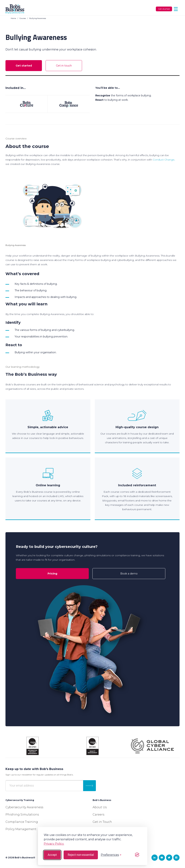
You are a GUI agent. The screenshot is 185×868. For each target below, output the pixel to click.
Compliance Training (22, 822)
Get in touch (64, 66)
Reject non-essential (81, 855)
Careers (98, 815)
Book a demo (129, 574)
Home (13, 18)
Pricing (52, 574)
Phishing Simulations (22, 815)
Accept (52, 855)
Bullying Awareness (38, 18)
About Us (100, 807)
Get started (164, 9)
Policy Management (21, 829)
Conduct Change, (164, 160)
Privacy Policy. (54, 844)
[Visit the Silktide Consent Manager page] (137, 855)
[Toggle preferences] (111, 855)
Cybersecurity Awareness (24, 807)
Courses (23, 18)
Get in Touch (102, 822)
